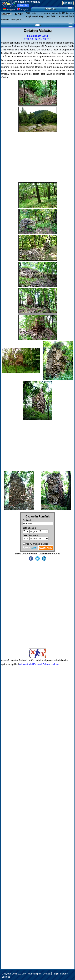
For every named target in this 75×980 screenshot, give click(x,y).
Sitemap (6, 977)
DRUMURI (7, 14)
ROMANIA (58, 9)
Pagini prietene (60, 974)
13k (23, 5)
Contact (47, 974)
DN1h (19, 14)
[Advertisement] (38, 157)
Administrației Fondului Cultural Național (39, 664)
